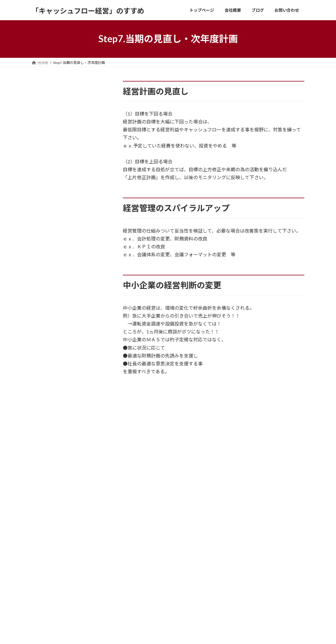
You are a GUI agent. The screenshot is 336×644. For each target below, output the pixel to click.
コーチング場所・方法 (55, 445)
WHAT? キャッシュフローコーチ (66, 224)
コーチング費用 (48, 429)
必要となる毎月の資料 (55, 461)
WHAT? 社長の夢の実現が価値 (64, 191)
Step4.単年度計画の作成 (59, 334)
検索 (95, 86)
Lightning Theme (169, 634)
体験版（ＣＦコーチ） (55, 145)
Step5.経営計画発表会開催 (61, 350)
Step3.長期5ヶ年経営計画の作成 (67, 318)
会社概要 (136, 559)
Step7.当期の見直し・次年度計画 (68, 383)
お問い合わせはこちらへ (168, 493)
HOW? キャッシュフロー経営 (62, 208)
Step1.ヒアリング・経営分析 (64, 286)
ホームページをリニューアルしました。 (256, 571)
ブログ (134, 569)
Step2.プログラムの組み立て (64, 302)
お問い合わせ (48, 515)
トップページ (140, 549)
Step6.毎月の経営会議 (57, 367)
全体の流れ (43, 270)
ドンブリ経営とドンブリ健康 (247, 551)
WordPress (142, 634)
